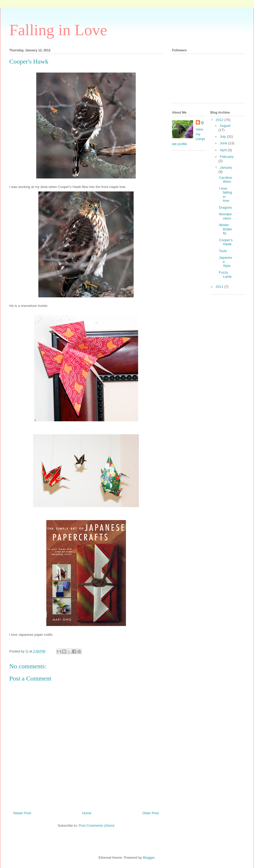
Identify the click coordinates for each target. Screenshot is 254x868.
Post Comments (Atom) (96, 826)
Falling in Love (58, 30)
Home (87, 813)
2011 (220, 287)
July (223, 137)
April (224, 150)
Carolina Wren (225, 180)
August (225, 126)
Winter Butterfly (225, 229)
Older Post (151, 813)
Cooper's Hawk (226, 242)
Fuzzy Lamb (225, 274)
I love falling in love (225, 195)
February (227, 157)
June (224, 143)
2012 (220, 120)
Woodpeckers (225, 216)
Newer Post (22, 813)
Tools (223, 251)
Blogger (149, 858)
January (226, 167)
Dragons (225, 207)
